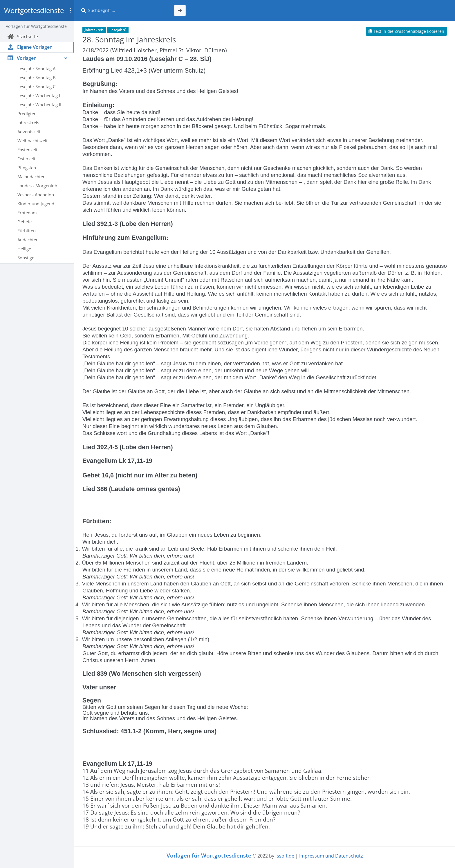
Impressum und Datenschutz (331, 856)
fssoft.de (285, 856)
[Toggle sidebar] (70, 10)
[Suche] (128, 10)
